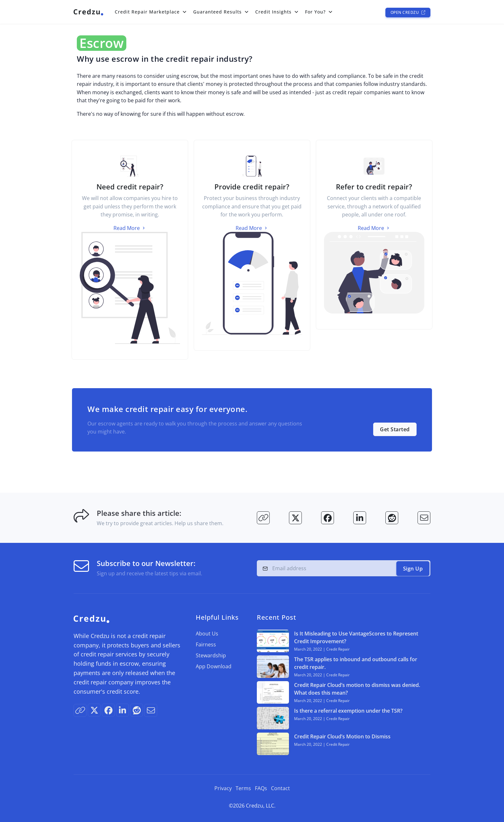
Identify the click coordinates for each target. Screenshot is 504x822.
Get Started (395, 429)
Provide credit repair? (252, 187)
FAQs (261, 788)
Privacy (223, 788)
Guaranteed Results (217, 12)
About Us (207, 633)
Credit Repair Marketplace (147, 12)
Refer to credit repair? (374, 187)
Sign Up (413, 568)
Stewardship (211, 655)
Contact (280, 788)
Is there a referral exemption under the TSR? (348, 710)
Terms (243, 788)
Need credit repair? (130, 187)
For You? (315, 12)
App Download (214, 666)
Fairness (206, 644)
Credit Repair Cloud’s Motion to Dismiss (342, 736)
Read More (130, 228)
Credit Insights (273, 12)
